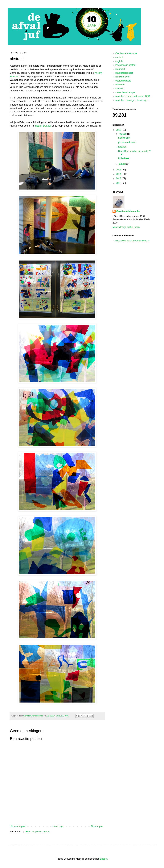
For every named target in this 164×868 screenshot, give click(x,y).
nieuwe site (124, 138)
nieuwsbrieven (123, 77)
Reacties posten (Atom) (37, 832)
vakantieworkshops (125, 92)
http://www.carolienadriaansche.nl (132, 241)
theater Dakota (43, 126)
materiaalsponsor (124, 73)
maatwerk (120, 69)
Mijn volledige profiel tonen (126, 227)
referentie (120, 85)
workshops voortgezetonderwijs (131, 100)
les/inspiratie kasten (125, 65)
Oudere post (97, 826)
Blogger (103, 859)
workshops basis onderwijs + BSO (133, 96)
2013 (119, 178)
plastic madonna (127, 142)
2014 (119, 174)
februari (123, 134)
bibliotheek (124, 158)
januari (123, 164)
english (119, 61)
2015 (119, 170)
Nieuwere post (18, 826)
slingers (119, 89)
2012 (119, 183)
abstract (122, 147)
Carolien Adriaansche (126, 53)
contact (119, 57)
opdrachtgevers (123, 81)
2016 (119, 130)
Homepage (58, 826)
